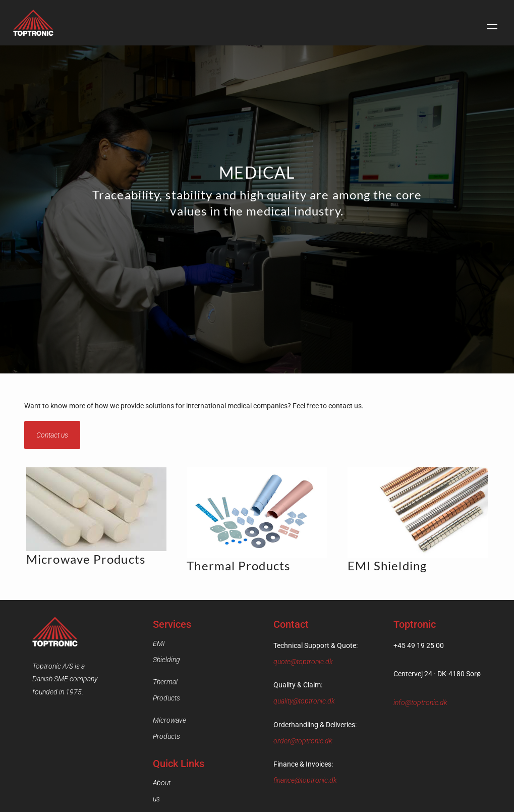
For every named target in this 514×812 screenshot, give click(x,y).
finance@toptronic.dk (305, 780)
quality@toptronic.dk (304, 701)
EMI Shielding (173, 643)
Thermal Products (180, 666)
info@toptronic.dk (420, 702)
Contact (164, 756)
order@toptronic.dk (303, 741)
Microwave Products (184, 688)
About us (166, 734)
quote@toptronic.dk (303, 662)
